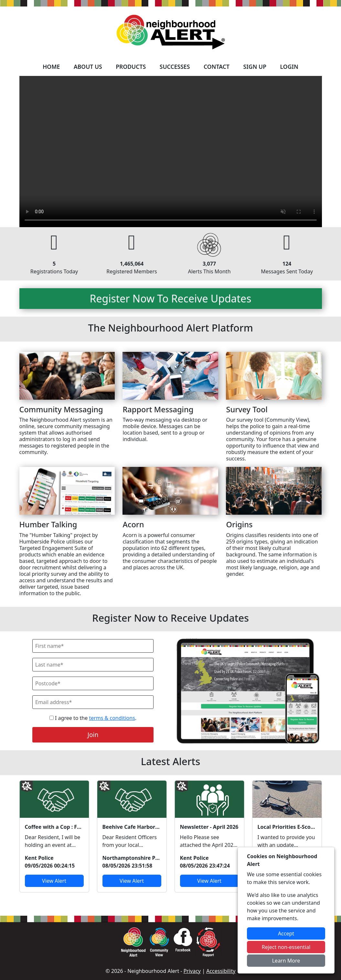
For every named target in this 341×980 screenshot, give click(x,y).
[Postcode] (93, 683)
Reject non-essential (286, 947)
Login (289, 67)
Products (131, 67)
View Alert (54, 881)
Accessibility (221, 971)
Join (93, 735)
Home (51, 67)
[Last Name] (93, 665)
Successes (175, 67)
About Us (88, 67)
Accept (286, 933)
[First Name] (93, 646)
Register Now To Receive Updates (171, 298)
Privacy (192, 971)
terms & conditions (112, 718)
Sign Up (255, 67)
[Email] (93, 702)
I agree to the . (93, 718)
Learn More (286, 961)
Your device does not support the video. (171, 152)
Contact (217, 67)
